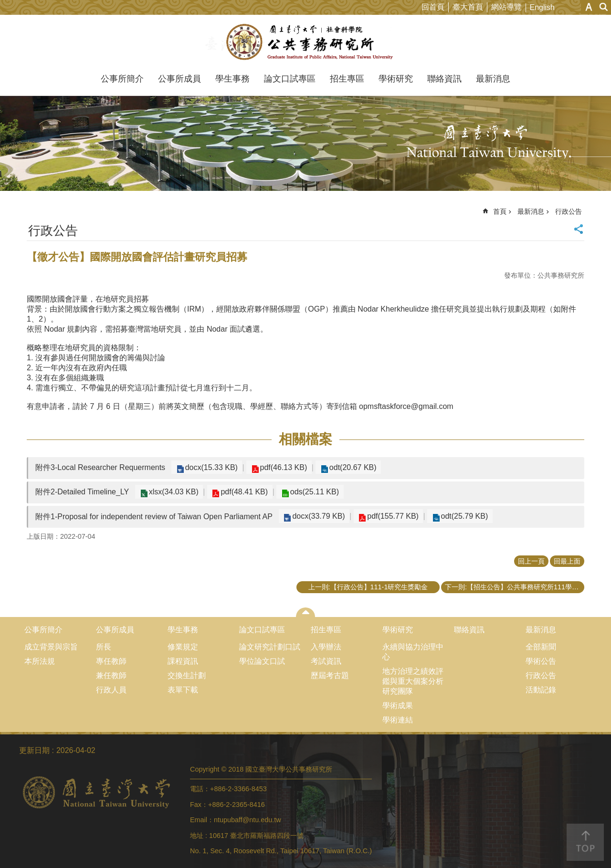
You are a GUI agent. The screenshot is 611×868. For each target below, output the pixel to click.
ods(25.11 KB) (306, 492)
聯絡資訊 (444, 79)
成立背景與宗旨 (51, 647)
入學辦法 (326, 647)
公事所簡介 (122, 79)
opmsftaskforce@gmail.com (406, 406)
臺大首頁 (468, 7)
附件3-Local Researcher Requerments (100, 467)
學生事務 (232, 79)
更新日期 (34, 750)
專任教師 (111, 661)
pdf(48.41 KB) (239, 492)
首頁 (500, 211)
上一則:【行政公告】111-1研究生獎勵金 (368, 587)
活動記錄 (541, 690)
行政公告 (569, 211)
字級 (589, 7)
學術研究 (396, 79)
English (542, 7)
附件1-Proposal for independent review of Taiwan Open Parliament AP (154, 517)
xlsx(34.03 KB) (172, 492)
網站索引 (604, 7)
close (306, 612)
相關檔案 (305, 439)
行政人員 (111, 690)
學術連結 (398, 720)
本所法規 (40, 661)
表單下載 (183, 690)
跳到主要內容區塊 (5, 5)
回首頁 (433, 7)
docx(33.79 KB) (317, 516)
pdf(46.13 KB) (279, 467)
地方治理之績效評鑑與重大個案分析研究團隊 (413, 681)
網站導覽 (506, 7)
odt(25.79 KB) (456, 516)
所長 (104, 647)
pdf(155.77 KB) (388, 516)
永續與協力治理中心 (413, 652)
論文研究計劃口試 (270, 647)
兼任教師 (111, 675)
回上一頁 (531, 561)
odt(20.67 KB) (344, 467)
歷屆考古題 (330, 675)
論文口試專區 (290, 79)
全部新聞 (541, 647)
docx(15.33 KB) (210, 467)
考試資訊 (326, 661)
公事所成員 (179, 79)
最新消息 (493, 79)
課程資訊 (183, 661)
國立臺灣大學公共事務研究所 (306, 42)
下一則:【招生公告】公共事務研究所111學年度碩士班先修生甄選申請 (515, 587)
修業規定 (183, 647)
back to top (585, 842)
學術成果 (398, 706)
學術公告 (541, 661)
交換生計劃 (187, 675)
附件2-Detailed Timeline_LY (82, 492)
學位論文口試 (262, 661)
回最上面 (567, 561)
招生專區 (347, 79)
